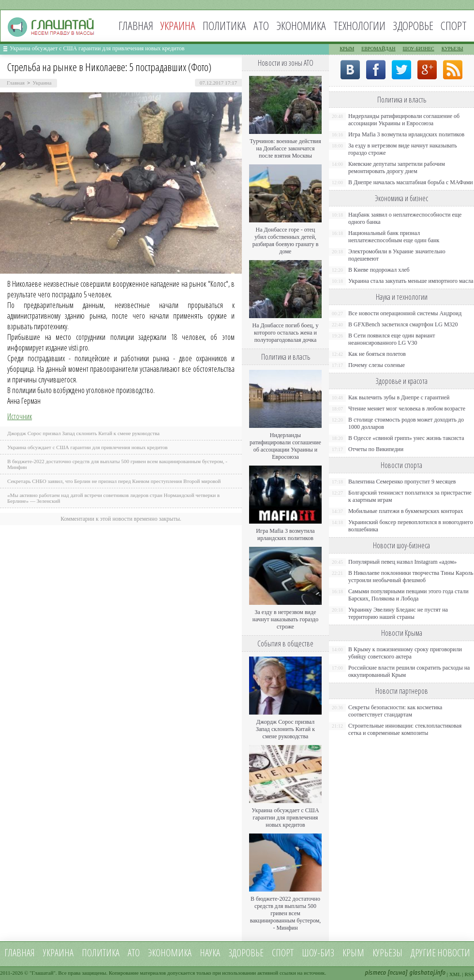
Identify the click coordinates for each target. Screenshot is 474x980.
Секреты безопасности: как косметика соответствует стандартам (395, 711)
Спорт (454, 25)
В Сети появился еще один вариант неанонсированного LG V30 (392, 339)
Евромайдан (378, 49)
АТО (261, 25)
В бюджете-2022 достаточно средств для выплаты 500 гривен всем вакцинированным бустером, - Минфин (286, 913)
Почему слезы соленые (377, 365)
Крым (347, 49)
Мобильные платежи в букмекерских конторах (406, 511)
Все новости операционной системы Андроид (405, 313)
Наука (210, 953)
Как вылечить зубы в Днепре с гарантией (399, 397)
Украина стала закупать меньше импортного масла (411, 281)
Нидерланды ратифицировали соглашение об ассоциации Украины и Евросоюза (285, 446)
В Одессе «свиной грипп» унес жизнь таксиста (406, 438)
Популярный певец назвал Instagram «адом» (402, 562)
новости (454, 953)
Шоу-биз (318, 953)
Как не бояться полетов (377, 354)
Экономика (301, 25)
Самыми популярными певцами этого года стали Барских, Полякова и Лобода (408, 595)
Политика (224, 25)
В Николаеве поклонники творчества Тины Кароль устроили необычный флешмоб (411, 577)
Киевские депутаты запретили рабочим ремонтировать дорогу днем (397, 168)
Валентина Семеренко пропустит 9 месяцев (402, 482)
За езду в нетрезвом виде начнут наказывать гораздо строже (285, 619)
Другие (423, 953)
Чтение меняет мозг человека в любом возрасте (407, 409)
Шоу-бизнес (419, 49)
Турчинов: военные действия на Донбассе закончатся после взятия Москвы (285, 148)
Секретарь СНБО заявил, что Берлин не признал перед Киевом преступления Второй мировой (114, 481)
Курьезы (452, 49)
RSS (469, 974)
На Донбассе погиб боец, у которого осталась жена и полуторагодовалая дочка (285, 333)
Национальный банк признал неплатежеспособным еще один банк (394, 237)
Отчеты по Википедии (376, 449)
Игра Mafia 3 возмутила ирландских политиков (285, 534)
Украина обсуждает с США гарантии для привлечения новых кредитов (97, 48)
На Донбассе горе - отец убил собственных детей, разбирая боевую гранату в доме (286, 241)
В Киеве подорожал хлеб (379, 270)
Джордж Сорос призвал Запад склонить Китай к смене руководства (83, 433)
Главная (136, 25)
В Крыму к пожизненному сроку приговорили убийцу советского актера (405, 653)
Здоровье (413, 25)
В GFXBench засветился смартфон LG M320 (403, 324)
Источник (20, 416)
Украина (42, 83)
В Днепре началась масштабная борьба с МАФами (411, 182)
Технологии (359, 25)
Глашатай (43, 973)
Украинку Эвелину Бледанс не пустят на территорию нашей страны (398, 613)
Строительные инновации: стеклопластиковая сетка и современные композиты (405, 729)
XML (455, 974)
